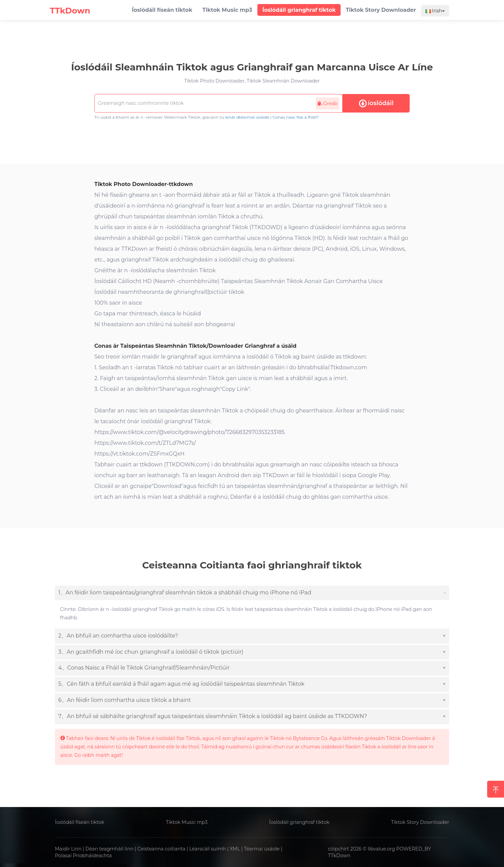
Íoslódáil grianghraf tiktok (299, 822)
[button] (252, 593)
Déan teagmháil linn (109, 849)
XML (235, 849)
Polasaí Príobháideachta (83, 856)
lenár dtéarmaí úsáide (247, 117)
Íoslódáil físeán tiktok (80, 822)
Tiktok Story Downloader (420, 822)
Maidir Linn (68, 849)
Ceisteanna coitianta (161, 849)
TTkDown (339, 856)
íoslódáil (376, 103)
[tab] (252, 593)
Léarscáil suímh (208, 849)
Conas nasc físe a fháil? (296, 117)
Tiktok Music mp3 (187, 822)
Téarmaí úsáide (262, 849)
